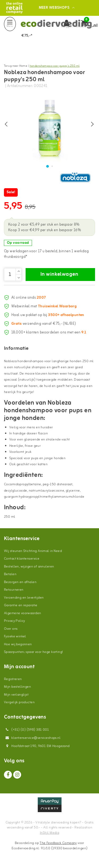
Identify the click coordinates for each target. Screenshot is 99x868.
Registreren (13, 679)
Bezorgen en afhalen (20, 582)
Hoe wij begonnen (18, 644)
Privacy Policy (15, 621)
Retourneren (14, 590)
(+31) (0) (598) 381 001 (26, 730)
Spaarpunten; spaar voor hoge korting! (33, 652)
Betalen (10, 574)
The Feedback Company (58, 843)
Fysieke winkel (15, 636)
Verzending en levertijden (24, 598)
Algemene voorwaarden (22, 613)
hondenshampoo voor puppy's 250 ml (55, 66)
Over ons (11, 629)
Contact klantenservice (22, 559)
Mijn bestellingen (17, 687)
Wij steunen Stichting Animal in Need (33, 551)
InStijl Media (49, 833)
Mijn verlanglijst (16, 695)
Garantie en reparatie (21, 605)
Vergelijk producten (19, 702)
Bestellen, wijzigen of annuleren (29, 567)
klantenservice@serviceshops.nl (32, 738)
